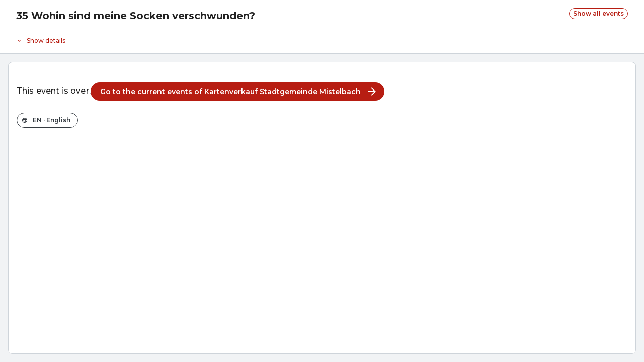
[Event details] (322, 38)
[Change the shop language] (47, 120)
